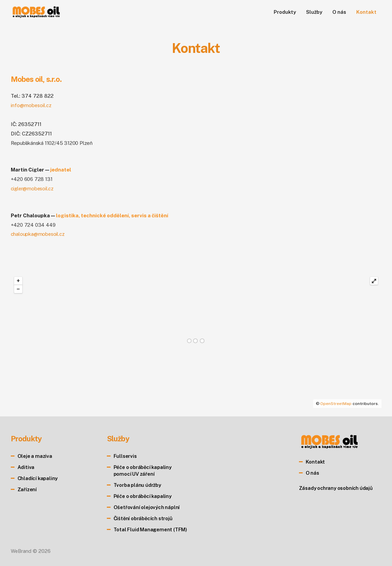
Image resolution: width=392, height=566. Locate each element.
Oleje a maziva (35, 456)
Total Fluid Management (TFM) (151, 529)
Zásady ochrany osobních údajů (337, 488)
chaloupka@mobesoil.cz (38, 234)
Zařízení (27, 489)
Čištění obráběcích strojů (144, 518)
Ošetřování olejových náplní (147, 507)
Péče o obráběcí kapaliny (144, 496)
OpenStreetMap (336, 404)
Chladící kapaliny (38, 478)
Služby (314, 12)
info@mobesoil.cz (32, 105)
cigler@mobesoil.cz (33, 188)
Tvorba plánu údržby (138, 485)
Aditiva (26, 467)
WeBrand (21, 551)
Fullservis (125, 456)
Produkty (285, 12)
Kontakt (366, 12)
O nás (339, 12)
